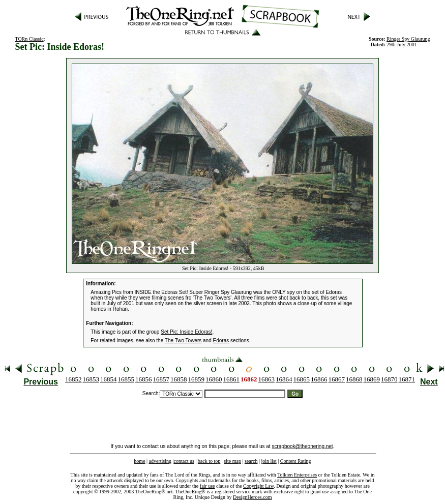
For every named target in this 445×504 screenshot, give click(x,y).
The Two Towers (183, 340)
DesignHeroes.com (252, 497)
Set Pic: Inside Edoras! (186, 332)
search (251, 461)
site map (232, 461)
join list (269, 461)
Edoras (221, 340)
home (139, 461)
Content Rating (296, 461)
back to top (209, 461)
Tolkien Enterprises (297, 475)
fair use (207, 486)
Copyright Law (258, 486)
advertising (160, 461)
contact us (184, 461)
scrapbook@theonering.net (302, 446)
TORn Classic (29, 39)
